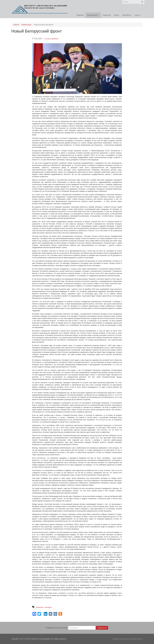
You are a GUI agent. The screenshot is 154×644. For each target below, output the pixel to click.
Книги (117, 15)
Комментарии (26, 25)
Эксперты (127, 15)
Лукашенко (40, 607)
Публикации (93, 15)
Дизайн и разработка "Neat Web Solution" (128, 639)
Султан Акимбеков (51, 39)
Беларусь (49, 607)
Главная (80, 15)
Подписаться (102, 628)
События (107, 15)
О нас (138, 15)
